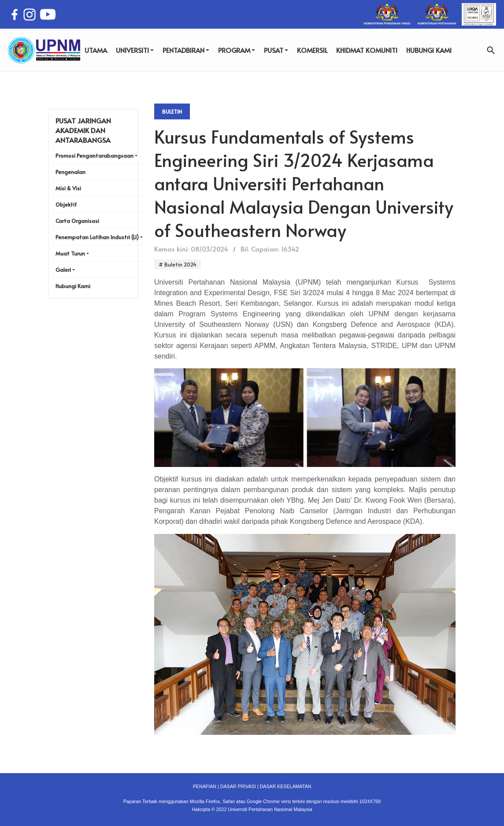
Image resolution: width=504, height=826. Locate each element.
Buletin (172, 111)
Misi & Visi (68, 188)
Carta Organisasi (77, 221)
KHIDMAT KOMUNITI (367, 50)
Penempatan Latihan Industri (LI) (97, 237)
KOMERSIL (312, 50)
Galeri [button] (63, 270)
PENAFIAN (205, 786)
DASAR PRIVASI (238, 786)
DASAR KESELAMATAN (285, 786)
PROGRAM (237, 50)
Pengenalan (70, 172)
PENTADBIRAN (186, 50)
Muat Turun (70, 253)
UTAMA (96, 50)
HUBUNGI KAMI (429, 50)
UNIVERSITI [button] (135, 50)
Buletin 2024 (180, 264)
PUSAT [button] (276, 50)
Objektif (66, 204)
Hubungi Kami (73, 286)
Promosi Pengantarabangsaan (94, 156)
